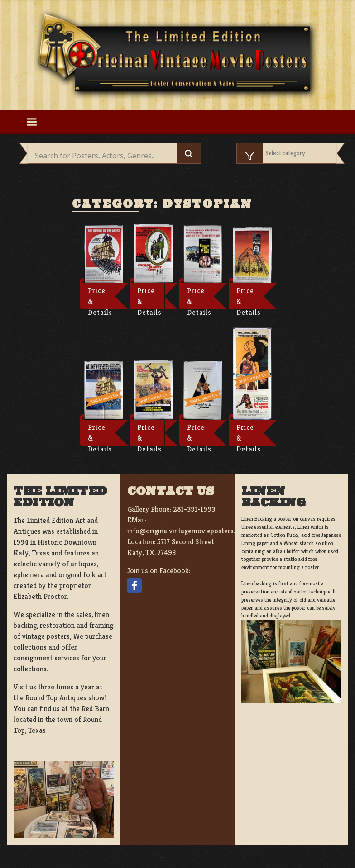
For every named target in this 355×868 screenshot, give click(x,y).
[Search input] (105, 156)
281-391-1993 (194, 509)
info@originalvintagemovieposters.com (188, 531)
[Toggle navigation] (32, 122)
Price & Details (100, 298)
